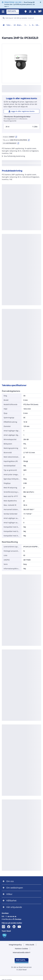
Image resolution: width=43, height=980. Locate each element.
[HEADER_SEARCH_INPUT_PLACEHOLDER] (21, 18)
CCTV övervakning (26, 25)
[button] (21, 127)
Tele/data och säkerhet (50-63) (10, 25)
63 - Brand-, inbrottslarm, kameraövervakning (19, 25)
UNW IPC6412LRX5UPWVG (38, 25)
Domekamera (33, 25)
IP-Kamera (30, 25)
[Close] (40, 2)
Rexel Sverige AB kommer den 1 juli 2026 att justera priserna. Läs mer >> (20, 4)
